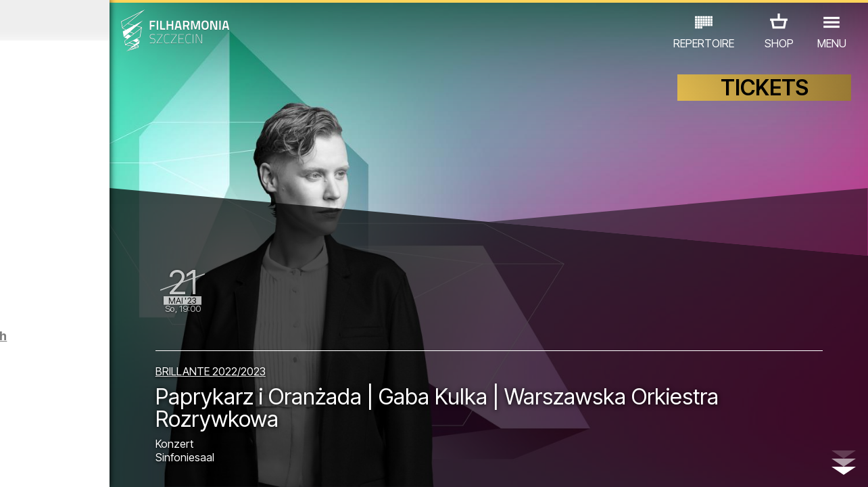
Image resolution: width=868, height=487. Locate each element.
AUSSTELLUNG (163, 409)
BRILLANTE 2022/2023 (319, 361)
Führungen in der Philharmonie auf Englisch (124, 361)
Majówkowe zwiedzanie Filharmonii (144, 155)
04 (66, 464)
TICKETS (765, 100)
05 (83, 464)
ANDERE (110, 428)
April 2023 (113, 20)
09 (153, 464)
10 (171, 464)
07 (118, 464)
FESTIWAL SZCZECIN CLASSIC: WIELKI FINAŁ (107, 304)
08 (136, 464)
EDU (101, 409)
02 (31, 464)
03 (48, 464)
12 (206, 464)
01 (13, 464)
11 (188, 464)
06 (101, 464)
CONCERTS (47, 409)
